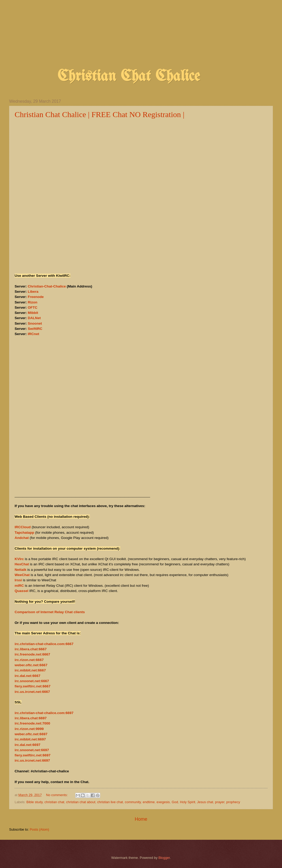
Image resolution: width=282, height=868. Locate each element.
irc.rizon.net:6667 (29, 660)
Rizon (33, 302)
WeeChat (22, 575)
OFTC (33, 307)
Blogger (164, 858)
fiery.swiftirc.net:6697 (33, 755)
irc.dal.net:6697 (27, 745)
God (175, 802)
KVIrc (19, 559)
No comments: (57, 795)
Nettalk (20, 570)
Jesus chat (205, 802)
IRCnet (33, 334)
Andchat (22, 538)
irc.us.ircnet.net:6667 (32, 692)
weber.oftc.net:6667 (31, 665)
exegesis (163, 802)
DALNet (34, 318)
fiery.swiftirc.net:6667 (33, 686)
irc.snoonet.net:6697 (32, 750)
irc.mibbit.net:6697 (30, 739)
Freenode (36, 297)
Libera (33, 292)
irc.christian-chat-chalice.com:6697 (44, 713)
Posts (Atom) (39, 829)
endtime (149, 802)
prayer (220, 802)
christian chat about (81, 802)
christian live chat (110, 802)
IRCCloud (23, 527)
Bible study (34, 802)
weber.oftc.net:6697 (31, 734)
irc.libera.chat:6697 (31, 718)
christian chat (54, 802)
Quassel (22, 591)
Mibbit (33, 313)
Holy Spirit (188, 802)
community (133, 802)
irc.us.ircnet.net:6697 (32, 760)
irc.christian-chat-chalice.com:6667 (44, 644)
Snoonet (35, 323)
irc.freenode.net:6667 (32, 654)
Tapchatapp (24, 533)
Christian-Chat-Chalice (47, 286)
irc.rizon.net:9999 (29, 729)
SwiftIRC (35, 329)
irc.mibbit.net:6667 (30, 670)
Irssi (18, 580)
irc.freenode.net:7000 (32, 723)
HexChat (22, 564)
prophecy (233, 802)
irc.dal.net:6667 (27, 676)
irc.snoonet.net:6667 (32, 681)
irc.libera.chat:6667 (31, 649)
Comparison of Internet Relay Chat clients (50, 612)
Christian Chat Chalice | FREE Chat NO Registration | (99, 114)
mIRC (19, 586)
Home (141, 819)
